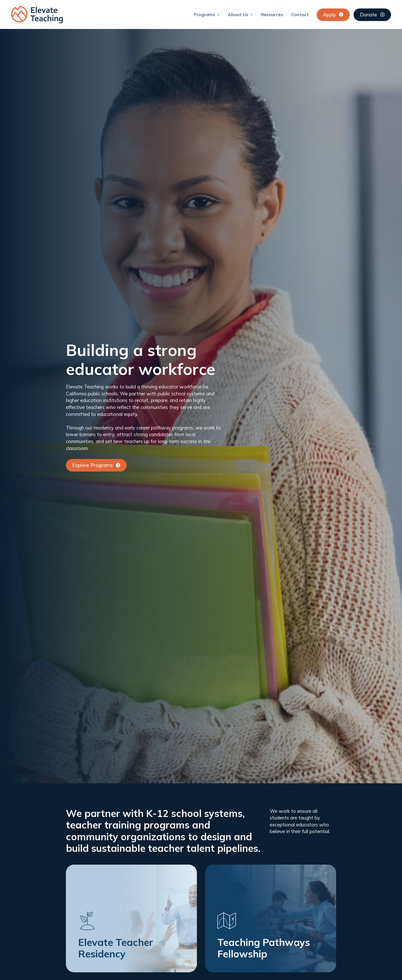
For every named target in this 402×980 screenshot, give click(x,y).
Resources (272, 14)
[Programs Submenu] (219, 14)
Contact (300, 14)
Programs (204, 14)
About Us (238, 14)
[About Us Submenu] (253, 14)
